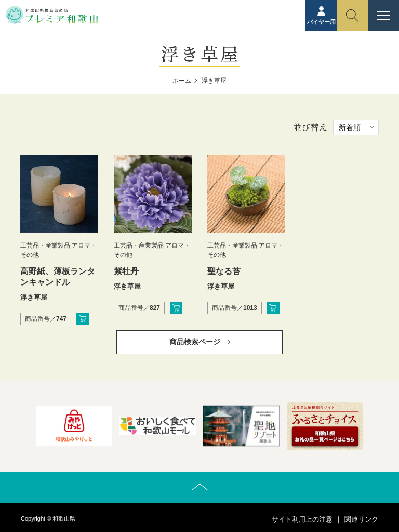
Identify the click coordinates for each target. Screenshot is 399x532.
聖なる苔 (224, 271)
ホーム (182, 81)
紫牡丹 (126, 271)
